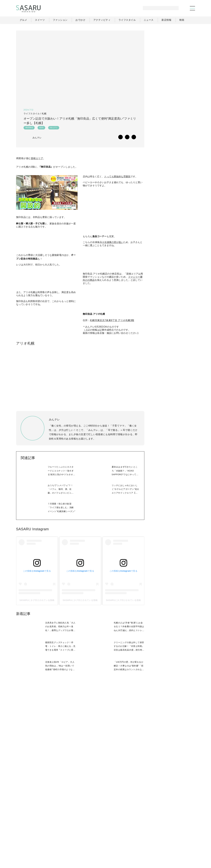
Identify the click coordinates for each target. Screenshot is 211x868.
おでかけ (130, 842)
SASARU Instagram (32, 649)
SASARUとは (129, 848)
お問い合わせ (182, 848)
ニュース (165, 842)
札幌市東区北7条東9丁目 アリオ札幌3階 (112, 429)
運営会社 (146, 848)
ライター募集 (163, 848)
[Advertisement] (173, 49)
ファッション (113, 842)
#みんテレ (54, 128)
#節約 (41, 128)
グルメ (98, 842)
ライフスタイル (147, 842)
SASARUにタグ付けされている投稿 (37, 720)
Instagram (184, 329)
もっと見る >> (184, 201)
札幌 (44, 114)
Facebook (173, 329)
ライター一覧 (182, 842)
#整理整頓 (29, 128)
